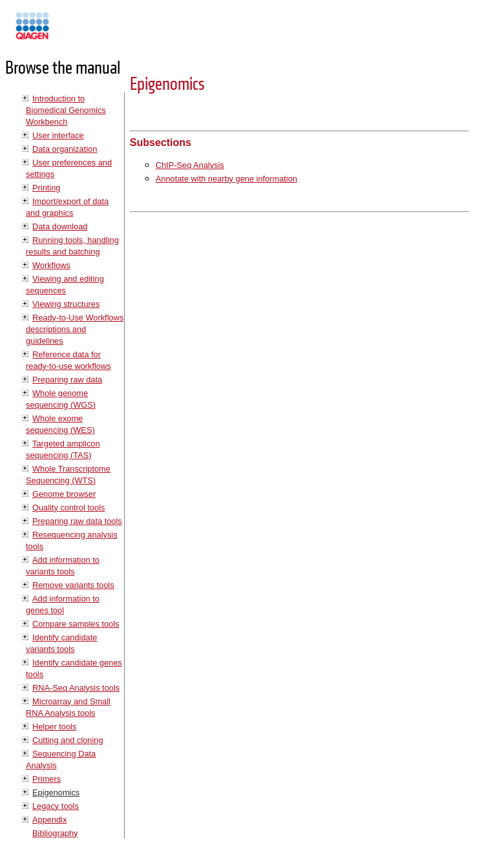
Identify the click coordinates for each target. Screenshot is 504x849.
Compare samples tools (76, 624)
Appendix (49, 820)
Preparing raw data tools (77, 521)
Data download (60, 226)
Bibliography (55, 833)
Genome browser (64, 494)
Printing (46, 188)
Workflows (51, 265)
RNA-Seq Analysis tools (76, 688)
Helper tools (54, 727)
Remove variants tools (73, 585)
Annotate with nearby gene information (226, 179)
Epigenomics (56, 792)
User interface (58, 135)
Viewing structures (66, 304)
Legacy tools (56, 806)
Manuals (67, 31)
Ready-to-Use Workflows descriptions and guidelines (75, 329)
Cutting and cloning (68, 740)
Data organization (65, 149)
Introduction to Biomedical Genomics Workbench (66, 110)
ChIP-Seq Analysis (190, 165)
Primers (47, 779)
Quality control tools (68, 508)
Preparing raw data (67, 380)
